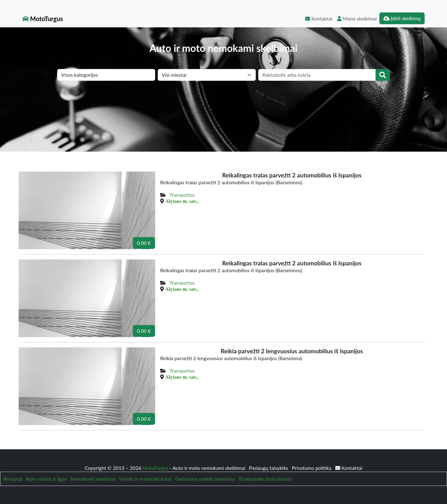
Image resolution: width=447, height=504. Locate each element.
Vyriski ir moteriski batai (145, 479)
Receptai (13, 479)
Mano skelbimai (357, 18)
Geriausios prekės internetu (205, 479)
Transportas (182, 195)
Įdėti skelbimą (402, 18)
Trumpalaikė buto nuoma (265, 479)
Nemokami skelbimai (93, 479)
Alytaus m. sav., (182, 201)
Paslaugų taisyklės (269, 468)
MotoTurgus (43, 19)
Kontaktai (319, 18)
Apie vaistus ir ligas (46, 479)
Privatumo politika (312, 468)
